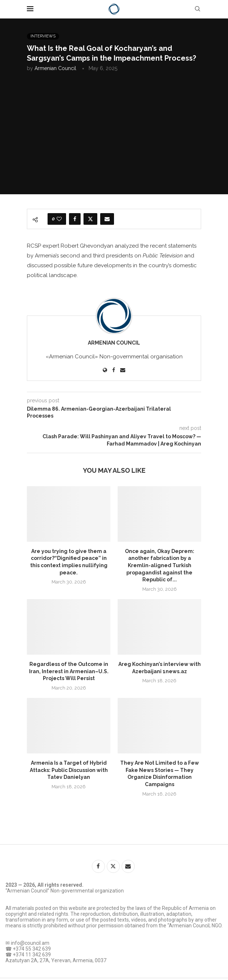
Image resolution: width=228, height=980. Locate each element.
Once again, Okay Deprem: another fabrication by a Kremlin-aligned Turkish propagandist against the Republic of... (160, 565)
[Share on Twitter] (90, 219)
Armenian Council (55, 68)
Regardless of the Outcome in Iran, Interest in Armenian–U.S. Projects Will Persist (69, 671)
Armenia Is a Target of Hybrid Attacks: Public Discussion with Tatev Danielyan (69, 770)
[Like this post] (59, 219)
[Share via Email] (107, 219)
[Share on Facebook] (75, 219)
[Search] (198, 9)
